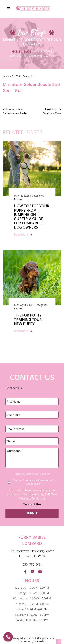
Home (16, 52)
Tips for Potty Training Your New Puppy (28, 320)
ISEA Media (39, 641)
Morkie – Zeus (52, 113)
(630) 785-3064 (32, 564)
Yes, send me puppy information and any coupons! (34, 482)
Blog (28, 52)
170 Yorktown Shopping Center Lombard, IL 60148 (32, 554)
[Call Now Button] (8, 637)
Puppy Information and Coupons (32, 474)
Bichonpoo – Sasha (15, 113)
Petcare (18, 199)
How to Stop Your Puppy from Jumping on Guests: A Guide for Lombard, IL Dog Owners (32, 217)
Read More (21, 234)
